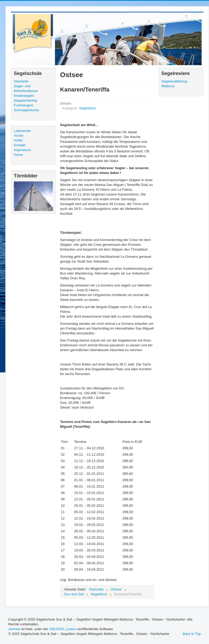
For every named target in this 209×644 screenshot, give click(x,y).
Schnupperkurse (26, 110)
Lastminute (22, 131)
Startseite (21, 81)
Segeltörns (87, 108)
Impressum (22, 150)
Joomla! (14, 629)
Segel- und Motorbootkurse (26, 88)
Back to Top (192, 634)
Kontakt (20, 145)
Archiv (19, 136)
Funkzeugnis (24, 105)
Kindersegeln (24, 96)
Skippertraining (25, 100)
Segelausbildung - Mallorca (175, 84)
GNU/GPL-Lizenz (62, 629)
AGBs (18, 140)
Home (18, 155)
